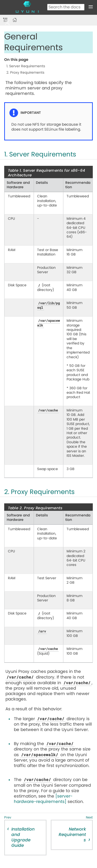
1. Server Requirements (26, 66)
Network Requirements (72, 835)
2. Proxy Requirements (25, 73)
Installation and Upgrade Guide (23, 837)
